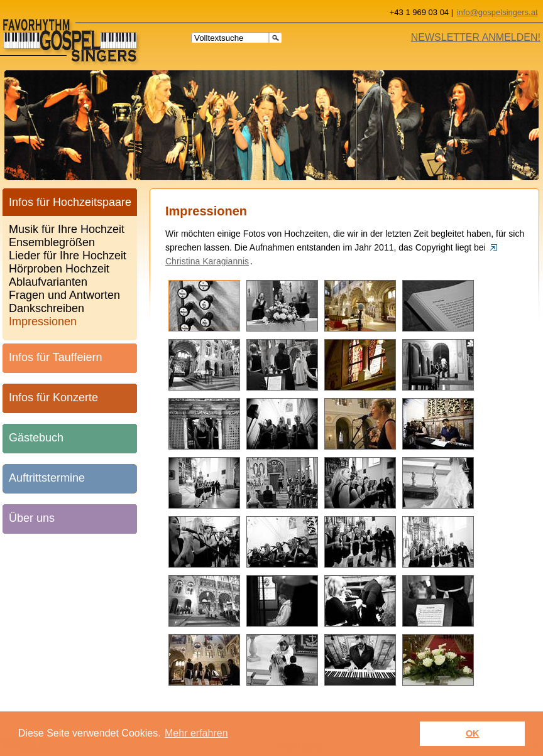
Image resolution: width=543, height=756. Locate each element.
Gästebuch (36, 438)
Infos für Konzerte (53, 397)
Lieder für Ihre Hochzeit (68, 253)
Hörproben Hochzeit (59, 267)
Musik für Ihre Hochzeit (67, 227)
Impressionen (43, 319)
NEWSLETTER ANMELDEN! (476, 37)
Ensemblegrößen (52, 240)
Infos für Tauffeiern (55, 357)
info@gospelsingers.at (497, 12)
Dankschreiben (47, 306)
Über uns (32, 518)
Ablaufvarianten (48, 280)
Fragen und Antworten (64, 293)
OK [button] (473, 733)
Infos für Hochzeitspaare (70, 202)
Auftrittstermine (47, 478)
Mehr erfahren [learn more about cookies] (196, 733)
